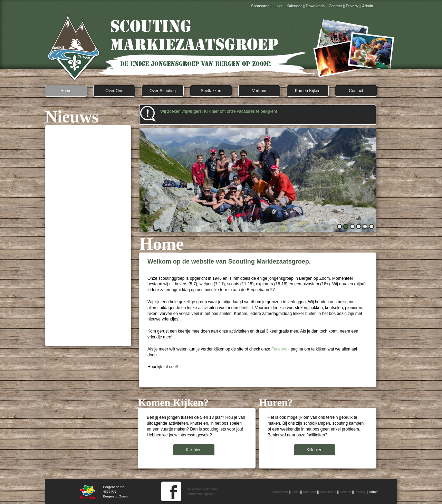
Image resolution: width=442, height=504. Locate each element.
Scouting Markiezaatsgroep (221, 48)
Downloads (315, 6)
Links (278, 6)
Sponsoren (260, 6)
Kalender (294, 6)
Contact (335, 6)
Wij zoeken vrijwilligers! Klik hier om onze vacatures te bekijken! (219, 111)
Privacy (353, 6)
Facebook (281, 349)
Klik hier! (315, 450)
